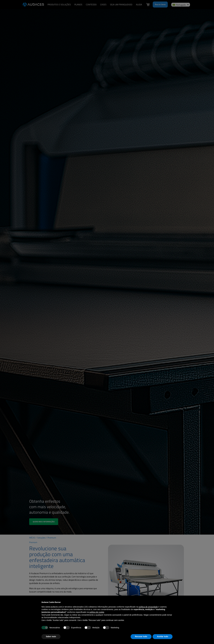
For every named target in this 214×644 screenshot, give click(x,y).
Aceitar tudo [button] (163, 636)
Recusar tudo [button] (141, 636)
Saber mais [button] (51, 636)
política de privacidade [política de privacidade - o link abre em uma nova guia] (148, 607)
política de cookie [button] (97, 612)
